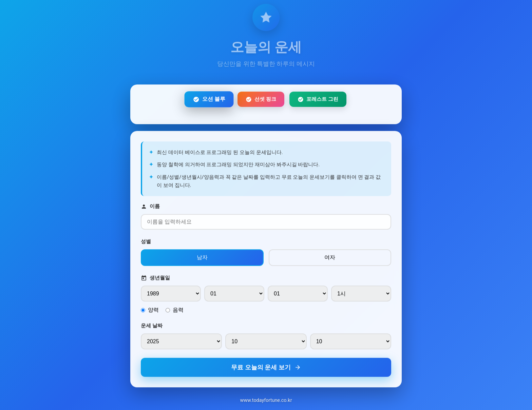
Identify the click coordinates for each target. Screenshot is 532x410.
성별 (146, 243)
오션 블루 (209, 101)
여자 (330, 259)
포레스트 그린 (318, 101)
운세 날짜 (152, 328)
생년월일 (155, 280)
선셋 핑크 (261, 101)
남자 (202, 259)
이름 (150, 208)
